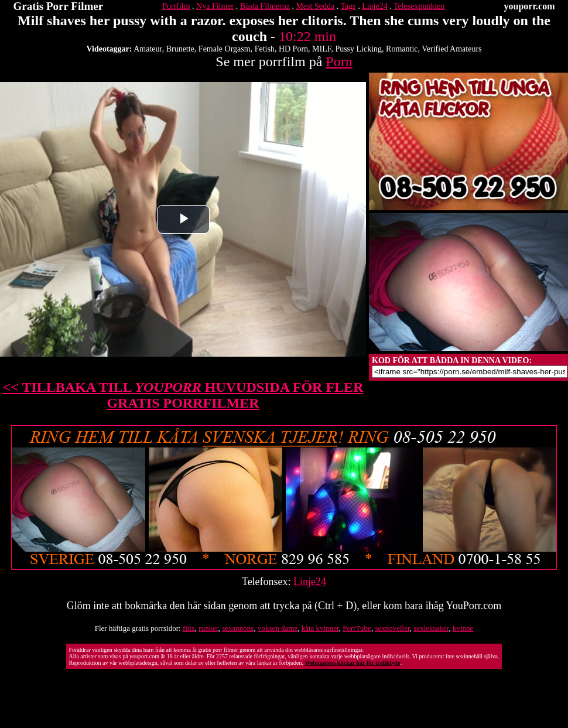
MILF (321, 49)
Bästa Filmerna (265, 6)
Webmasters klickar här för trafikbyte (352, 663)
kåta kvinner (320, 628)
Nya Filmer (215, 6)
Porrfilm (176, 6)
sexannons (238, 628)
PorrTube (357, 628)
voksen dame (278, 628)
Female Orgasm (225, 49)
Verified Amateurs (451, 49)
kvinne (463, 628)
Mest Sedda (315, 6)
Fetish (265, 49)
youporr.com (530, 6)
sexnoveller (392, 628)
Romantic (402, 49)
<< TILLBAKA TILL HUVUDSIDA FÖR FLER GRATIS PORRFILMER (183, 395)
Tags (348, 6)
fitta (189, 628)
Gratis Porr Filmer (59, 6)
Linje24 (375, 6)
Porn (339, 61)
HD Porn (293, 49)
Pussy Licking (358, 49)
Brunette (180, 49)
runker (208, 628)
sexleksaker (431, 628)
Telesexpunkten (419, 6)
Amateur (148, 49)
